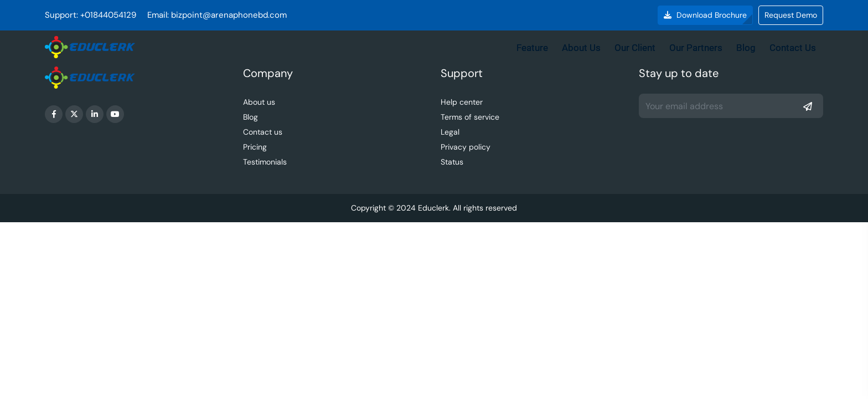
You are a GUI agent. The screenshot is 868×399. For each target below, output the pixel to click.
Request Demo (791, 15)
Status (452, 162)
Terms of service (470, 117)
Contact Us (793, 48)
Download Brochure (705, 15)
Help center (462, 102)
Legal (450, 132)
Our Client (635, 48)
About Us (581, 48)
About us (259, 102)
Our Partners (696, 48)
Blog (746, 48)
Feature (532, 48)
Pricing (255, 147)
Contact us (263, 132)
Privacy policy (466, 147)
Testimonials (265, 162)
